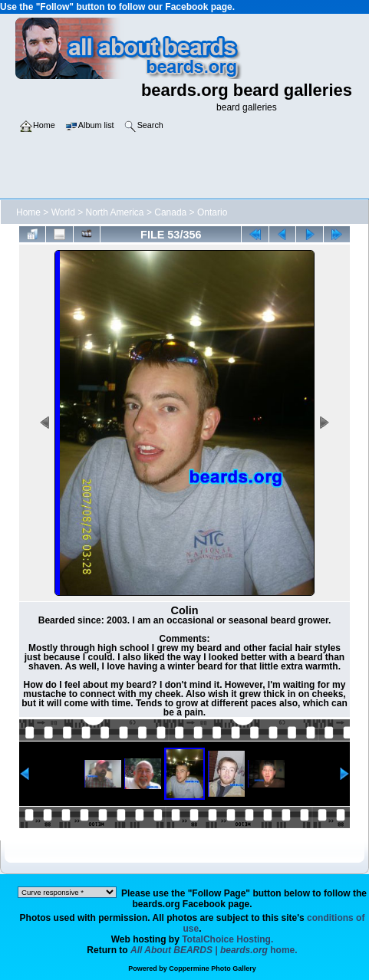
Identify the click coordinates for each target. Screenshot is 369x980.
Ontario (212, 212)
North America (115, 212)
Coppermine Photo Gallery (213, 968)
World (63, 212)
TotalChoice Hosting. (227, 939)
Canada (170, 212)
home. (214, 950)
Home (28, 212)
